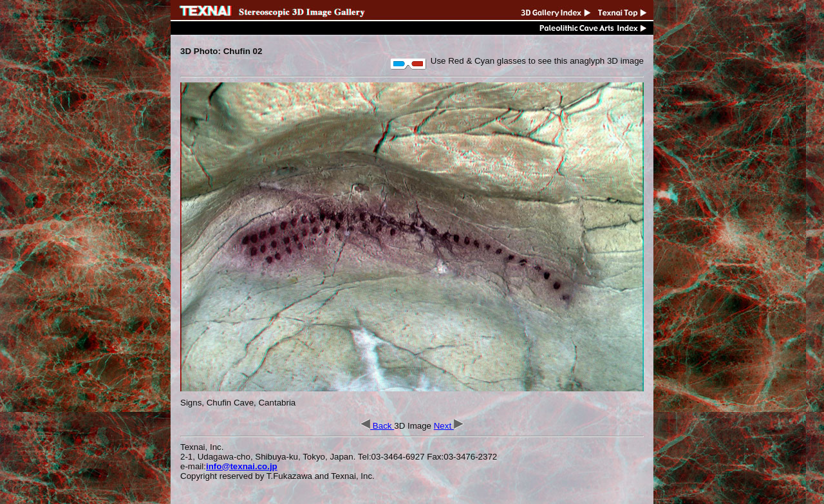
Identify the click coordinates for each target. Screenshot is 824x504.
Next (449, 426)
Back (377, 426)
